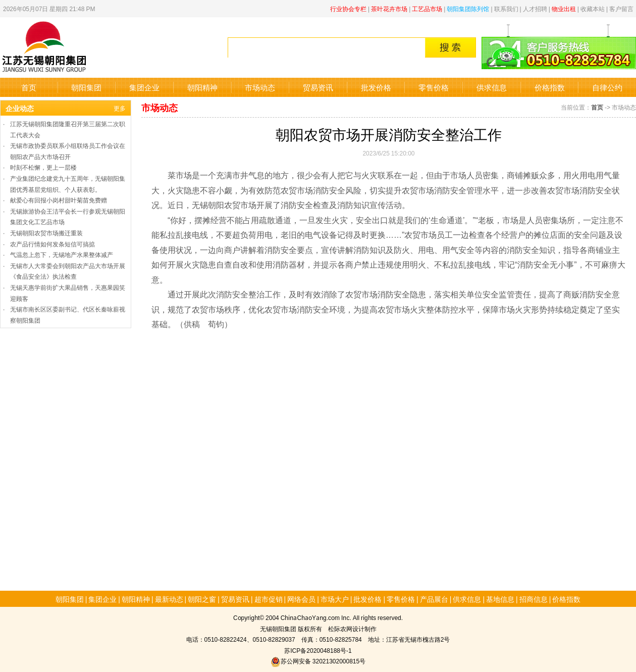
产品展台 (434, 599)
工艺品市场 (427, 8)
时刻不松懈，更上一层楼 (43, 167)
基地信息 (500, 599)
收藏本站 (593, 8)
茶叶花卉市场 (389, 8)
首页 (29, 87)
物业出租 (564, 8)
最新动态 (169, 599)
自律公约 (607, 87)
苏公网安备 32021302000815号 (318, 661)
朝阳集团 (86, 87)
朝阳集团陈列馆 (468, 8)
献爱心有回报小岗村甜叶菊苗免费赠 (59, 200)
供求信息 (492, 87)
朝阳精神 (202, 87)
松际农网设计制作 (352, 628)
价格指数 (550, 87)
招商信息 (534, 599)
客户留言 (621, 8)
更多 (120, 108)
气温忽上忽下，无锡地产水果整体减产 (62, 254)
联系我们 (506, 8)
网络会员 (301, 599)
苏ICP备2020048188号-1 (318, 650)
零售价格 (434, 87)
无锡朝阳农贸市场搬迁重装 (46, 232)
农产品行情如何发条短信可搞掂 (52, 244)
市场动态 (260, 87)
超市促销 (269, 599)
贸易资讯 (318, 87)
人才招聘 (535, 8)
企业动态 (20, 108)
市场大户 (335, 599)
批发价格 (376, 87)
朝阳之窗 (202, 599)
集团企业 (144, 87)
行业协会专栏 (348, 8)
